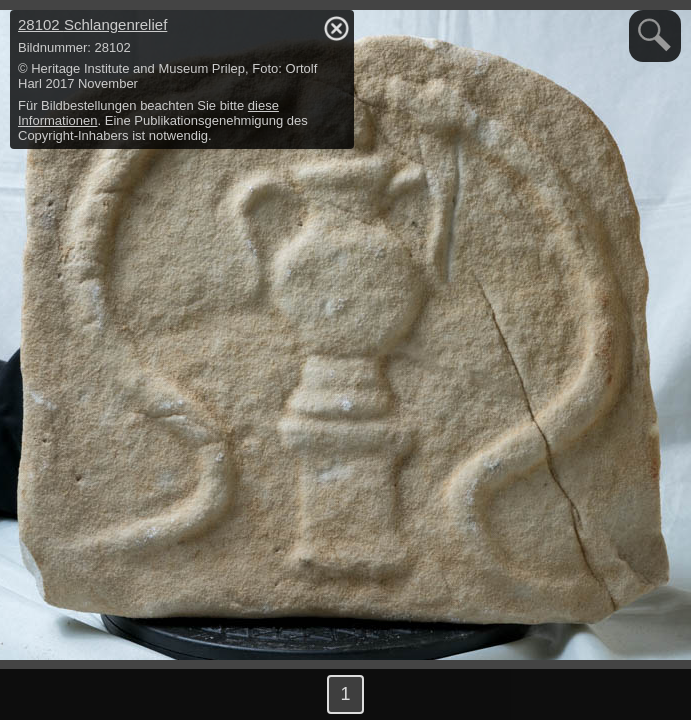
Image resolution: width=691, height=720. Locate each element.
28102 (92, 24)
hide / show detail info (336, 28)
